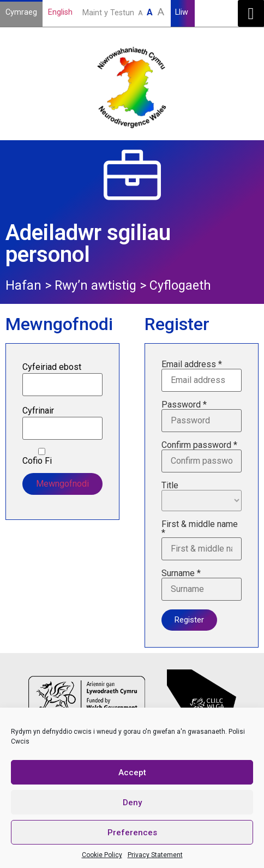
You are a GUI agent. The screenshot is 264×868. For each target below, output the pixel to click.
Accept (132, 773)
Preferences (132, 833)
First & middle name (202, 540)
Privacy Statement (155, 855)
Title (202, 496)
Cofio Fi (42, 457)
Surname (202, 585)
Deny (132, 803)
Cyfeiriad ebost (52, 367)
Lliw (183, 12)
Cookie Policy (102, 855)
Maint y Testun (124, 12)
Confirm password (202, 457)
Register (189, 620)
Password (202, 416)
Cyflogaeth (180, 286)
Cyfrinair (38, 411)
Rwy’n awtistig (95, 286)
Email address (202, 376)
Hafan (23, 286)
